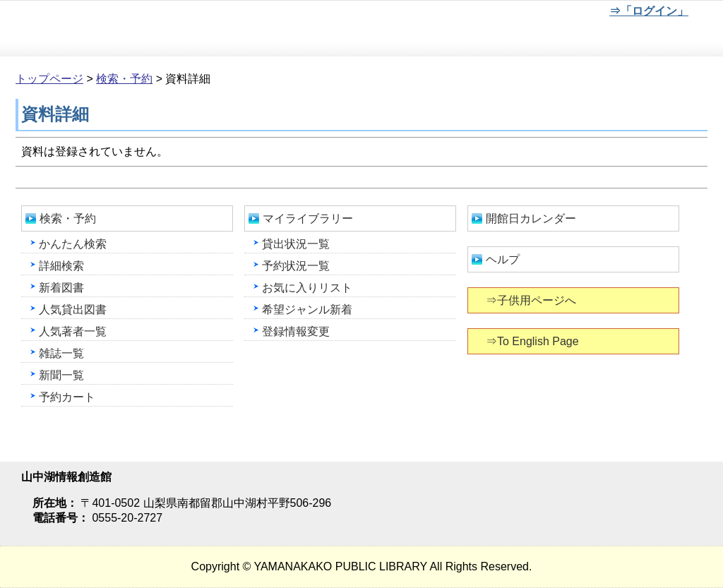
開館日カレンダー (531, 218)
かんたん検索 (73, 244)
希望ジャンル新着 (307, 310)
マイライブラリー (308, 218)
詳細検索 (61, 266)
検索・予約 (124, 79)
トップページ (49, 79)
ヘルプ (503, 259)
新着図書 (61, 288)
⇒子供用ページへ (532, 300)
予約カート (67, 397)
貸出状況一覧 (296, 244)
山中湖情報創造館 (169, 29)
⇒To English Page (533, 341)
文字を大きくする (554, 13)
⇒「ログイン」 (649, 11)
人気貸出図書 (73, 310)
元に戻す (508, 13)
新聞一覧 (61, 375)
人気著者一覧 (73, 331)
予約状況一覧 (296, 266)
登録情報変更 (296, 331)
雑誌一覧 (61, 353)
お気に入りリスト (307, 288)
